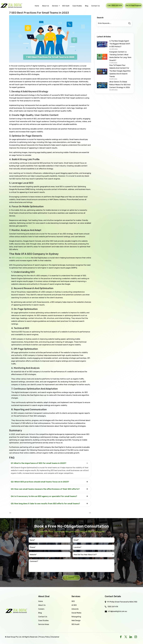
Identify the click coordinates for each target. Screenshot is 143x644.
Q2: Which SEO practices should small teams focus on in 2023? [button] (50, 482)
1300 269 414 (113, 607)
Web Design (76, 620)
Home (41, 601)
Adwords (75, 609)
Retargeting (76, 617)
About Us (42, 605)
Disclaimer (55, 637)
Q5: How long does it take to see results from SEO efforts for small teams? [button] (50, 504)
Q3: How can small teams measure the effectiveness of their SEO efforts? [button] (50, 489)
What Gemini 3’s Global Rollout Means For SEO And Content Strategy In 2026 (120, 85)
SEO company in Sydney (21, 258)
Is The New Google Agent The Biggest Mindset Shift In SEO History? (120, 44)
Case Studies (43, 620)
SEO (73, 601)
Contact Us (43, 617)
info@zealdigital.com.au (117, 611)
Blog (40, 613)
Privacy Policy (44, 637)
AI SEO (74, 605)
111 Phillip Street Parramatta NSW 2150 (122, 602)
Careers (41, 609)
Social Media (76, 613)
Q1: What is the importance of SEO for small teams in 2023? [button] (50, 463)
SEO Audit (76, 624)
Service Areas (44, 624)
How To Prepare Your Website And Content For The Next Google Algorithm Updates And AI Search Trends (120, 71)
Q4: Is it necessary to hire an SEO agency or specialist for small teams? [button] (50, 496)
